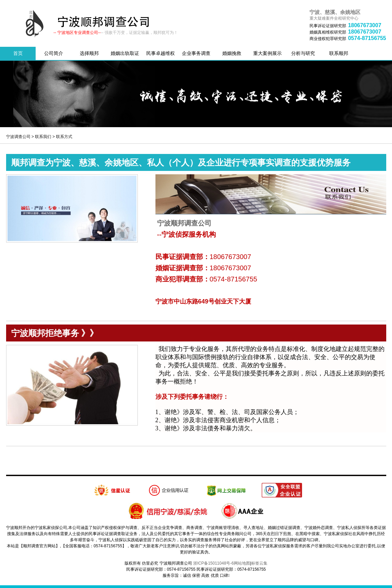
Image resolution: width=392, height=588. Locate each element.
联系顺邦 (339, 53)
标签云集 (259, 563)
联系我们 (43, 137)
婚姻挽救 (232, 53)
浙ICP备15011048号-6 (213, 563)
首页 (18, 53)
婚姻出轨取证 (125, 53)
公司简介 (54, 53)
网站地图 (242, 563)
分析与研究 (303, 53)
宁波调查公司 (18, 137)
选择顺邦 (89, 53)
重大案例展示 (267, 53)
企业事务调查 (196, 53)
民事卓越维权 (161, 53)
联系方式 (64, 137)
